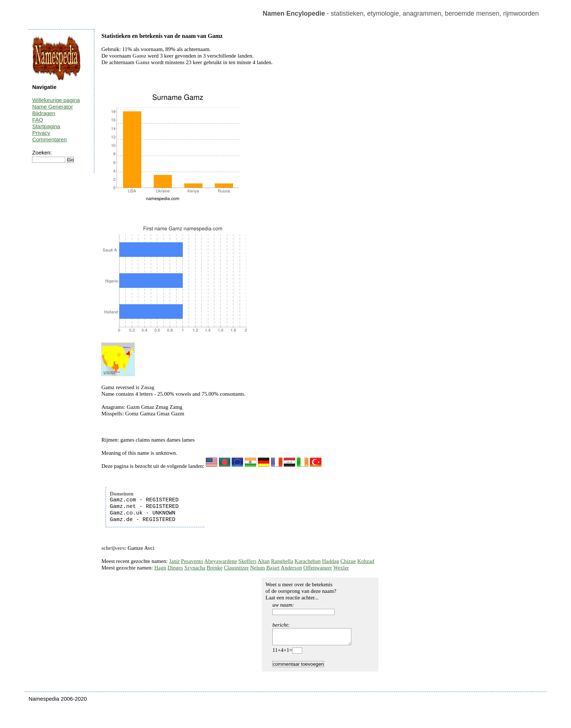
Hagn (160, 568)
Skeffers (248, 561)
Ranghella (282, 561)
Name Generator (52, 107)
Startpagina (46, 126)
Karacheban (308, 561)
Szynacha (195, 568)
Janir (174, 561)
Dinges (175, 568)
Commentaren (49, 139)
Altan (263, 561)
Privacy (41, 133)
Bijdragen (44, 113)
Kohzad (366, 561)
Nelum (258, 568)
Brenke (215, 568)
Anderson (291, 568)
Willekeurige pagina (56, 100)
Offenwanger (318, 568)
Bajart (273, 568)
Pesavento (192, 561)
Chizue (348, 561)
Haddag (330, 561)
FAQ (38, 120)
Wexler (341, 568)
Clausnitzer (236, 568)
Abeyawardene (221, 561)
